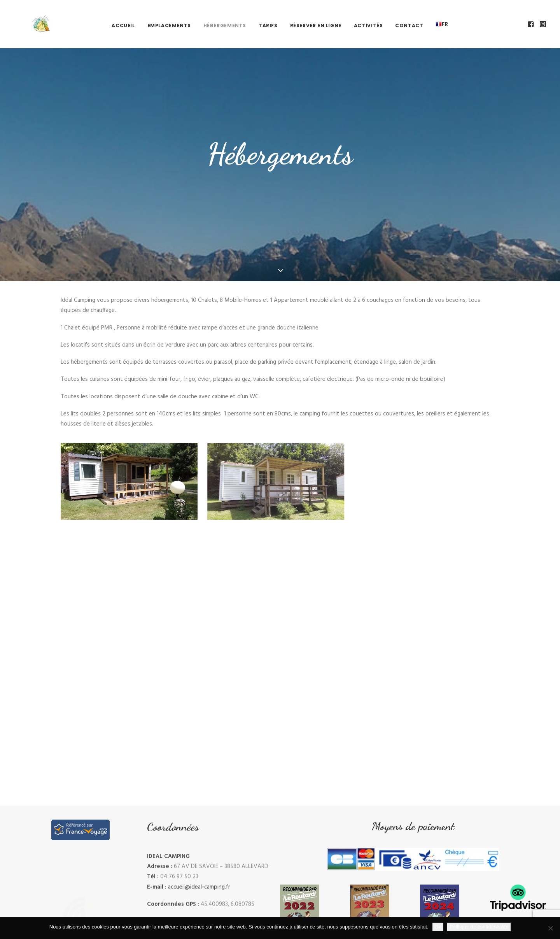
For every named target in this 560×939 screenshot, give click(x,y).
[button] (531, 14)
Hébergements (225, 15)
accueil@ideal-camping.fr (199, 895)
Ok (438, 927)
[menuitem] (123, 15)
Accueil (123, 15)
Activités (368, 15)
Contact (409, 15)
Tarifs (268, 15)
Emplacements (169, 15)
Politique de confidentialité (479, 927)
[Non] (550, 928)
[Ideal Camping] (28, 14)
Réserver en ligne (316, 15)
